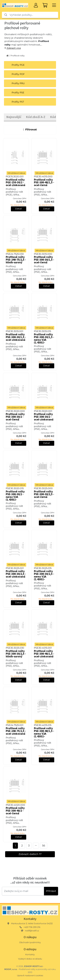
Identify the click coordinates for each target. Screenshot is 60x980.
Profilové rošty (18, 56)
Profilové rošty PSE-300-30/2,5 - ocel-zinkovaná (16, 574)
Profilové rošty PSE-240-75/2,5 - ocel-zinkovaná (16, 731)
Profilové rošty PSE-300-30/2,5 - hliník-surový (16, 654)
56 (44, 846)
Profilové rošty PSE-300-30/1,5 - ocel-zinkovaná (16, 337)
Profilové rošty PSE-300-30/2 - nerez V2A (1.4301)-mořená (15, 497)
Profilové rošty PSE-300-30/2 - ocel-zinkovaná (44, 417)
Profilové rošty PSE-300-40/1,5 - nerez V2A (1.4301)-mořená (44, 734)
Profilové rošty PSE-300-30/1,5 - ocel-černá (44, 260)
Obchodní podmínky (30, 942)
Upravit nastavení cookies (30, 975)
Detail (19, 209)
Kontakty (30, 954)
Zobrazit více (13, 48)
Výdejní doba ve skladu (30, 959)
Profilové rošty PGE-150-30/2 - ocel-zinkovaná (16, 182)
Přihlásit (51, 891)
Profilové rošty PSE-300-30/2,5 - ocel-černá (44, 494)
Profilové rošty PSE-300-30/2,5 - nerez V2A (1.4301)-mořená (44, 577)
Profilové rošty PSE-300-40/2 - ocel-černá (15, 811)
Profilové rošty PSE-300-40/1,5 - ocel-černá (44, 182)
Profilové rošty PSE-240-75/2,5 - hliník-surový (16, 260)
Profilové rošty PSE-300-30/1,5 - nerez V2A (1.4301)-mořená (44, 340)
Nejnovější (14, 117)
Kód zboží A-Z (36, 117)
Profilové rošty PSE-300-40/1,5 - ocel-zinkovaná (44, 654)
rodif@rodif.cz (32, 931)
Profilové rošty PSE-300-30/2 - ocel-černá (15, 417)
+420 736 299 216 (32, 927)
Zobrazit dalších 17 (30, 854)
